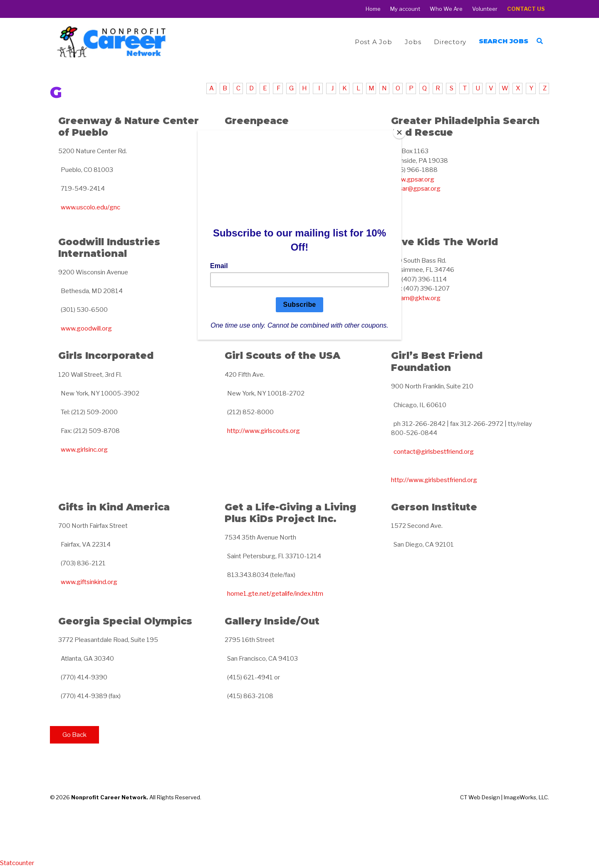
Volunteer (485, 9)
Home (373, 9)
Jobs (413, 42)
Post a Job (374, 42)
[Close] (399, 132)
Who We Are (446, 9)
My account (405, 9)
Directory (450, 42)
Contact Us (526, 9)
